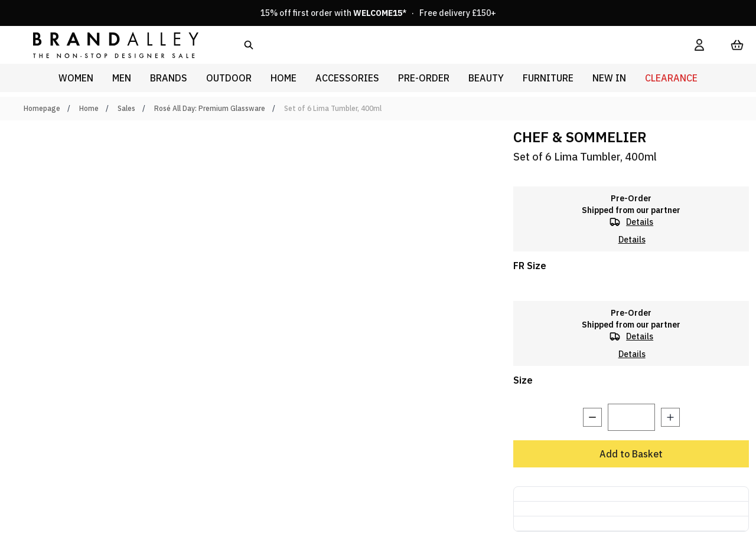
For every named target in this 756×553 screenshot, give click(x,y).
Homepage (42, 108)
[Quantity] (631, 417)
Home (89, 108)
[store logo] (106, 45)
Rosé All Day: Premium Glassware (210, 108)
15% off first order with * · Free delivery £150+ (378, 13)
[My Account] (699, 45)
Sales (126, 108)
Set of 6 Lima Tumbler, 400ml (333, 108)
